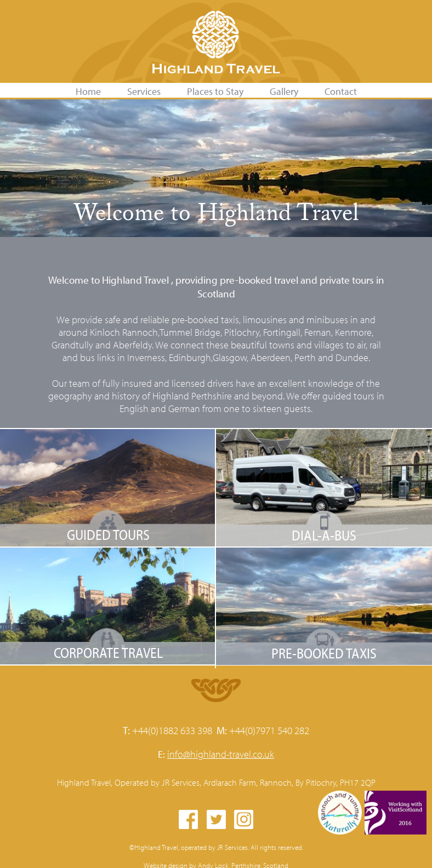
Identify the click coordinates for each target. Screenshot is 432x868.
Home (88, 91)
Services (144, 91)
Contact (341, 91)
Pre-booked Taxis (324, 653)
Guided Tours (108, 535)
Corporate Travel (108, 653)
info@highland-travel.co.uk (221, 754)
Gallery (284, 91)
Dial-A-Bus (324, 535)
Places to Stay (215, 91)
